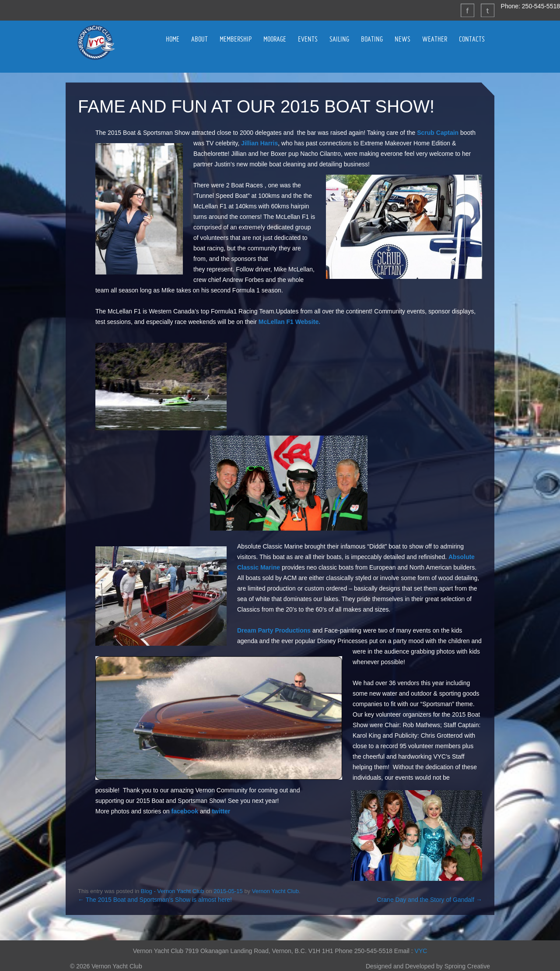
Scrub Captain (438, 133)
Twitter (487, 10)
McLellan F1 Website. (289, 322)
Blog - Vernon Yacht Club (173, 891)
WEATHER (435, 39)
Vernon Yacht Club (96, 42)
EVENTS (308, 39)
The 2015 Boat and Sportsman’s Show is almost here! (155, 900)
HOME (173, 39)
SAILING (339, 39)
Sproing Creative (467, 966)
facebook (185, 811)
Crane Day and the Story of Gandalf (430, 900)
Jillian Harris (259, 143)
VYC (421, 951)
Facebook (467, 10)
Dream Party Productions (274, 630)
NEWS (402, 39)
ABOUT (199, 39)
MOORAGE (275, 39)
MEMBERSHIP (236, 39)
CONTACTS (472, 39)
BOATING (372, 39)
